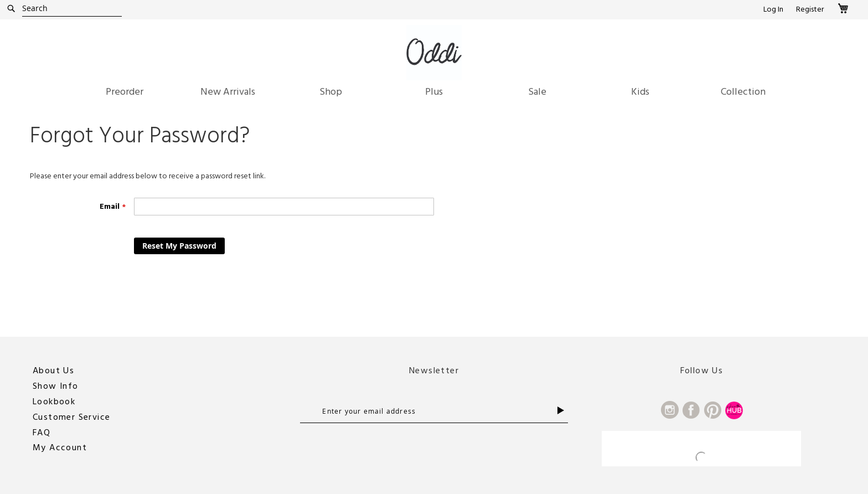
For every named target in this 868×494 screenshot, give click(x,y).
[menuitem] (125, 92)
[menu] (434, 95)
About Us (53, 371)
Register (810, 9)
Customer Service (71, 417)
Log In (773, 10)
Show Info (56, 386)
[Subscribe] (563, 410)
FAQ (42, 433)
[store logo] (434, 53)
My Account (60, 447)
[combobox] (72, 8)
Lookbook (54, 402)
